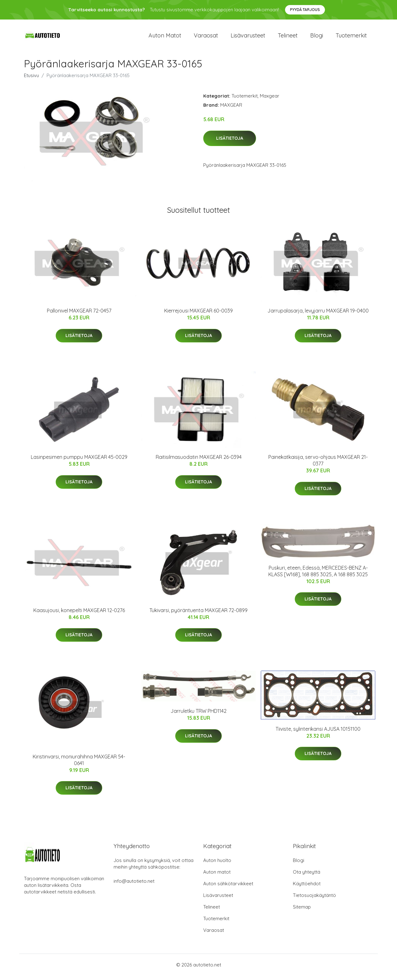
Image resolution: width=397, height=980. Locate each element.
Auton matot (165, 38)
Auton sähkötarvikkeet (228, 888)
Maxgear (270, 100)
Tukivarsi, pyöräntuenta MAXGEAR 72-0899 (198, 615)
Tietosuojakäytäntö (314, 900)
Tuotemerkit (351, 38)
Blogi (317, 38)
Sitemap (302, 911)
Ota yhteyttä (307, 876)
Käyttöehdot (307, 888)
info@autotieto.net (134, 885)
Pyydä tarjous (305, 10)
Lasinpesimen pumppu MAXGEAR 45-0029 (79, 462)
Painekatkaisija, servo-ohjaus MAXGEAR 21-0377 (318, 465)
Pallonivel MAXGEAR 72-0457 (79, 315)
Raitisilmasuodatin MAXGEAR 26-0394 (199, 462)
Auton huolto (217, 865)
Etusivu (31, 80)
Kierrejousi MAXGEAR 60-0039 (198, 315)
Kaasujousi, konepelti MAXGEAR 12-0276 (79, 615)
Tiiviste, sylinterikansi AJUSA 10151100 (318, 733)
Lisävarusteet (248, 38)
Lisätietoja (230, 143)
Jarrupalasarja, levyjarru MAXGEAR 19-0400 (318, 315)
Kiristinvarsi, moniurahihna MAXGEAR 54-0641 (79, 764)
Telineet (288, 38)
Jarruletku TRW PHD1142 (198, 715)
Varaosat (206, 38)
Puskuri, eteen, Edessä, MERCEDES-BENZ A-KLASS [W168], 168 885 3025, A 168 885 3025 (318, 575)
